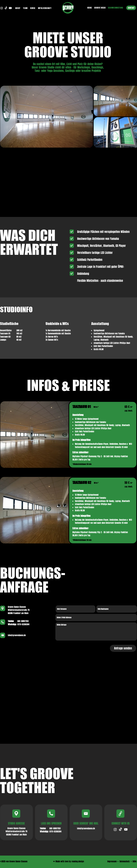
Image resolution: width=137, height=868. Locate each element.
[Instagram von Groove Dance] (115, 829)
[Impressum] (112, 861)
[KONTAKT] (131, 8)
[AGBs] (134, 861)
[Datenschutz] (125, 861)
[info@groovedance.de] (86, 828)
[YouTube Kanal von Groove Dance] (126, 829)
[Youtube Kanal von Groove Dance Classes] (10, 8)
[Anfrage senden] (123, 648)
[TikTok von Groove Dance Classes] (6, 8)
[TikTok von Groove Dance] (121, 829)
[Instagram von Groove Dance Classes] (2, 8)
